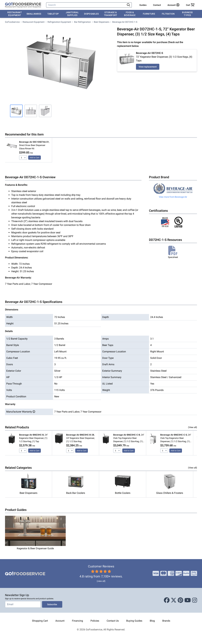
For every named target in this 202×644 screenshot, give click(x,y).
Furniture (149, 14)
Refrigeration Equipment (59, 22)
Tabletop (53, 14)
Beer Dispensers (102, 22)
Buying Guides (134, 621)
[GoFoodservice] (23, 5)
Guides (143, 5)
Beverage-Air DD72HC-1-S (125, 22)
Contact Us (113, 621)
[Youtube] (188, 600)
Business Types (187, 14)
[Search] (86, 5)
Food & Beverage (130, 14)
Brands (166, 621)
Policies (95, 621)
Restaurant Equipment (15, 14)
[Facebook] (167, 600)
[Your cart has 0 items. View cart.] (190, 5)
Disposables (91, 14)
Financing (77, 621)
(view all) (101, 581)
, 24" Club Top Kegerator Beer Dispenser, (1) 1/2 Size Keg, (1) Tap (129, 438)
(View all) (193, 427)
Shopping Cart (40, 621)
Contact (157, 5)
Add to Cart (35, 158)
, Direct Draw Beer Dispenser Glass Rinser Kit (34, 145)
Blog (152, 621)
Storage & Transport (111, 14)
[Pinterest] (180, 600)
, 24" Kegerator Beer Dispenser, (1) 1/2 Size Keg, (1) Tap (33, 438)
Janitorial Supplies (72, 14)
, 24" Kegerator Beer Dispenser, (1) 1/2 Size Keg (80, 438)
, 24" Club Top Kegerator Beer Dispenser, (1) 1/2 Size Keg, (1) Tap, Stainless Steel (176, 438)
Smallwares (34, 14)
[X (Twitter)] (174, 600)
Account (60, 621)
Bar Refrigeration (82, 22)
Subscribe (52, 604)
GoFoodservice (12, 22)
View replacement (148, 67)
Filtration (168, 14)
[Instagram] (195, 600)
